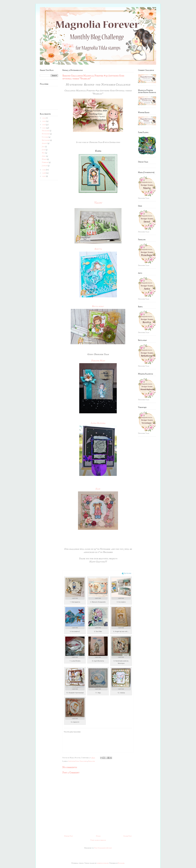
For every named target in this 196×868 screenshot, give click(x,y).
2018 (44, 173)
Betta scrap (98, 306)
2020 (44, 128)
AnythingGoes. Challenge (78, 761)
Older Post (128, 836)
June (44, 150)
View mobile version (98, 840)
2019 (44, 170)
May (44, 153)
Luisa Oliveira (98, 423)
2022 (44, 121)
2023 (44, 118)
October (45, 137)
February (45, 162)
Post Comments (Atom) (103, 848)
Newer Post (69, 836)
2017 (44, 176)
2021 (44, 125)
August (45, 143)
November (46, 134)
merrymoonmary (103, 863)
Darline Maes (98, 361)
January (45, 166)
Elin (98, 489)
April (44, 156)
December (46, 131)
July (43, 147)
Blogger (121, 863)
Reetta (98, 249)
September (46, 140)
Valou (98, 203)
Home (98, 836)
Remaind (92, 761)
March (44, 159)
